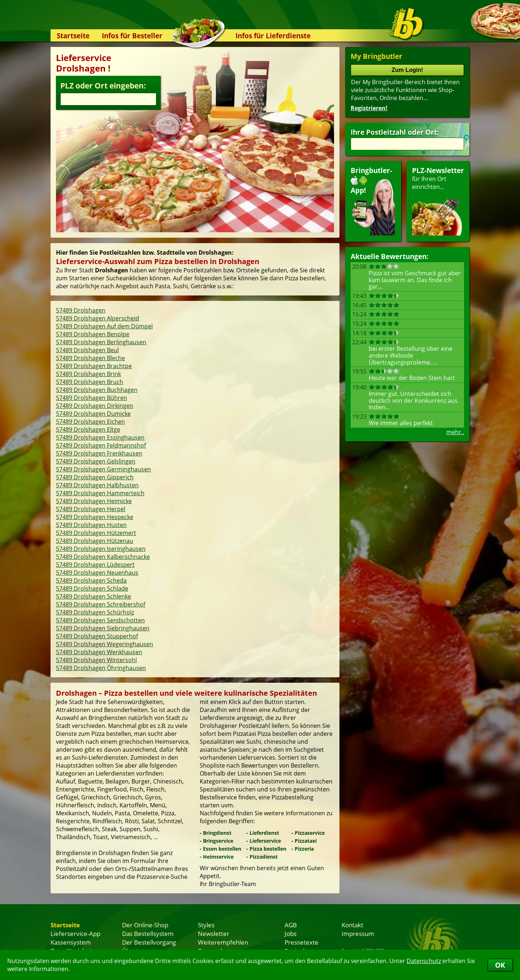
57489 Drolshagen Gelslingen (96, 461)
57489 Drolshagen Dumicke (93, 414)
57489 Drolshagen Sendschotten (100, 620)
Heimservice (218, 857)
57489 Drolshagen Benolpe (93, 334)
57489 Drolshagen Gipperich (95, 477)
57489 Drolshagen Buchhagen (97, 390)
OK (500, 965)
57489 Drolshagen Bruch (90, 382)
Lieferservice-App (75, 933)
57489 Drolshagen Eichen (90, 422)
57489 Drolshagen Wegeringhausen (105, 644)
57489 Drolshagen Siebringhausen (103, 628)
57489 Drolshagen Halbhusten (97, 485)
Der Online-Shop (145, 925)
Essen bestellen (222, 849)
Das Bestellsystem (148, 933)
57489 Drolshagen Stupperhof (97, 636)
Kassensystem (71, 942)
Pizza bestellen (268, 849)
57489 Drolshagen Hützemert (96, 533)
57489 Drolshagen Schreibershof (101, 604)
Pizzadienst (264, 857)
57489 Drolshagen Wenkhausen (99, 652)
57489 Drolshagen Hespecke (95, 517)
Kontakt (352, 925)
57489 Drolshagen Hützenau (95, 541)
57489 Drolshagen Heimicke (94, 501)
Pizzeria (304, 849)
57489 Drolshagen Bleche (90, 358)
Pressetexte (302, 942)
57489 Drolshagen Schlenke (94, 596)
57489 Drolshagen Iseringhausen (101, 549)
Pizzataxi (306, 841)
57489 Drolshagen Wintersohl (96, 660)
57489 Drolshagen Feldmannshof (101, 445)
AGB (291, 925)
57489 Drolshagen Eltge (88, 429)
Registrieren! (369, 108)
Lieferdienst (264, 833)
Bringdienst (217, 833)
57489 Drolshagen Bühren (92, 398)
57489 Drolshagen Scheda (91, 580)
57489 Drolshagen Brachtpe (94, 366)
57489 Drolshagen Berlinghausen (101, 342)
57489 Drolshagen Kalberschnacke (103, 557)
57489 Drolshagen (81, 310)
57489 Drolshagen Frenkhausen (99, 453)
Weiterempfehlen (223, 942)
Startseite (73, 36)
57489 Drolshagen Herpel (91, 509)
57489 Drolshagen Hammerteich (100, 493)
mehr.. (455, 432)
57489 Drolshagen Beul (87, 350)
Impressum (358, 933)
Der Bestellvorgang (149, 942)
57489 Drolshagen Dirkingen (95, 406)
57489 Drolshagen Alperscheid (97, 318)
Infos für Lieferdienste (273, 36)
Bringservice (218, 841)
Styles (206, 925)
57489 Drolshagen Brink (88, 374)
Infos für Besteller (132, 36)
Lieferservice (265, 841)
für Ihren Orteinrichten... (438, 201)
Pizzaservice (310, 833)
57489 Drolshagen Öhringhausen (101, 668)
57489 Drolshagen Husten (91, 525)
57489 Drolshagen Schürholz (95, 612)
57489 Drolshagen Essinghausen (100, 437)
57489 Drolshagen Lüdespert (95, 565)
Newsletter (214, 933)
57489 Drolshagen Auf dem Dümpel (104, 326)
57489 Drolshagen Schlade (92, 588)
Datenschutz (424, 961)
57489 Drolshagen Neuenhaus (97, 573)
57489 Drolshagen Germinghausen (103, 469)
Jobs (291, 933)
